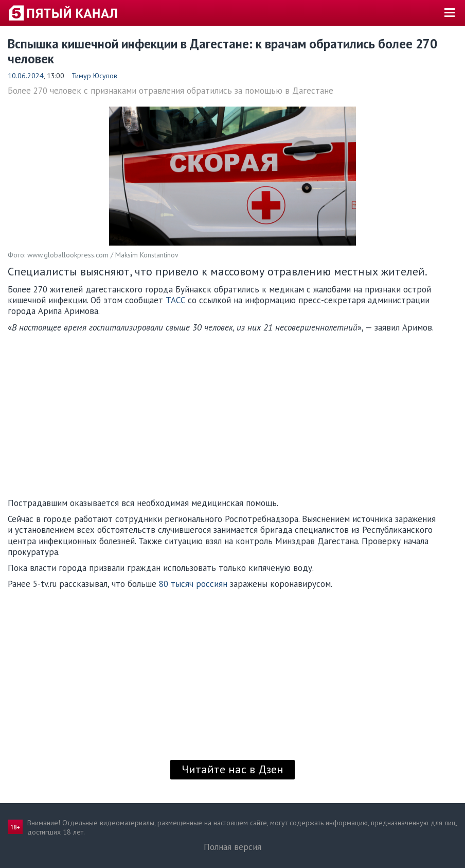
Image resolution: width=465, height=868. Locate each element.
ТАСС (175, 300)
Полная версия (233, 847)
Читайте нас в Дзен (233, 769)
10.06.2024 (26, 76)
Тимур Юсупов (94, 76)
